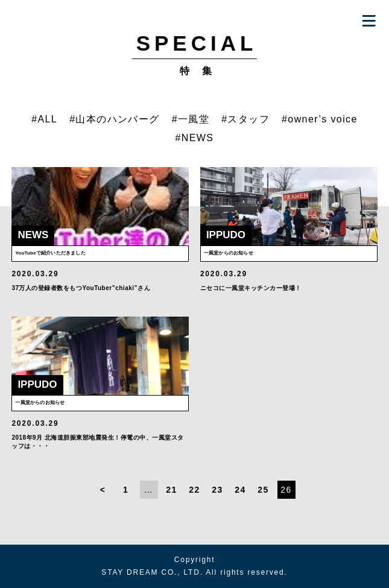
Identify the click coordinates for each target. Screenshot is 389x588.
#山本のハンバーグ (115, 119)
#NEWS (195, 138)
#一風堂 (191, 119)
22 (194, 490)
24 (240, 490)
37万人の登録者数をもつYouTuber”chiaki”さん (81, 288)
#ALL (44, 119)
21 (171, 490)
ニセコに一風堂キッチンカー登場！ (251, 288)
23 (217, 490)
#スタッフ (245, 119)
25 (263, 490)
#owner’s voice (320, 119)
